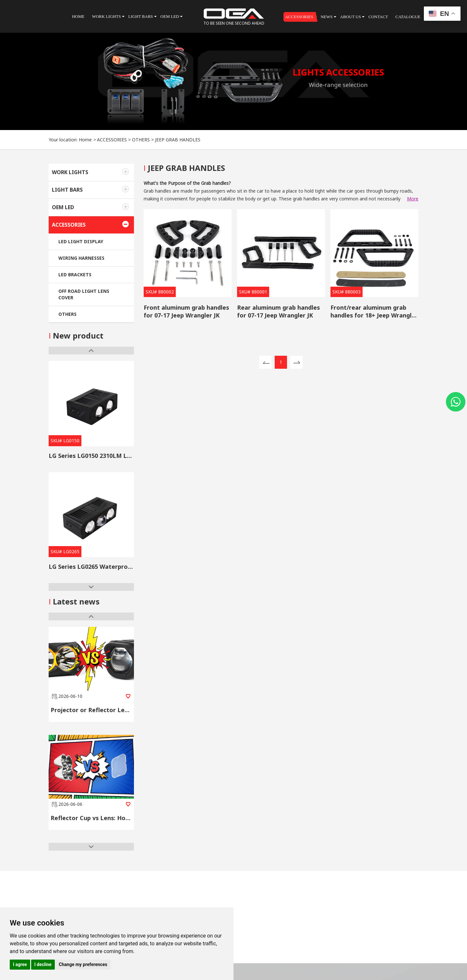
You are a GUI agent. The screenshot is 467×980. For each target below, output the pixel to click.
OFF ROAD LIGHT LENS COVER (84, 294)
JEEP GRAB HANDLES (178, 140)
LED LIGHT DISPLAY (81, 241)
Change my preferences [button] (83, 964)
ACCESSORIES (112, 140)
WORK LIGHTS (70, 172)
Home (85, 140)
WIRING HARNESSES (81, 258)
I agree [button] (20, 964)
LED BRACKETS (75, 275)
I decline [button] (43, 964)
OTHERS (141, 140)
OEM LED (63, 207)
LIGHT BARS (67, 190)
